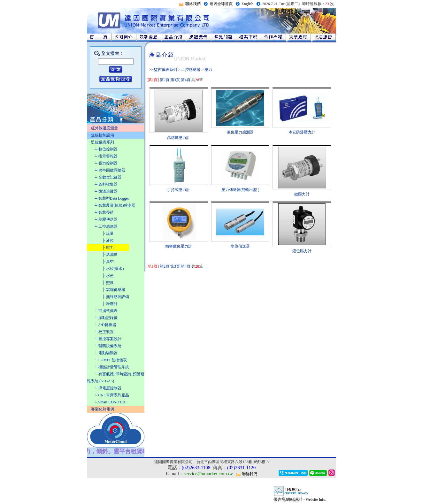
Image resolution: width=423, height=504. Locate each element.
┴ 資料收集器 (106, 184)
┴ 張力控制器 (106, 163)
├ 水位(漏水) (113, 269)
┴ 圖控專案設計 (108, 339)
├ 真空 (108, 262)
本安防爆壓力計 (302, 132)
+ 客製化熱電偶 (101, 409)
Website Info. (316, 500)
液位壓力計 (302, 251)
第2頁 (165, 80)
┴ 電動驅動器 (106, 353)
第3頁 (175, 80)
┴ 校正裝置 (104, 332)
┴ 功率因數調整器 (110, 170)
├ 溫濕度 (110, 255)
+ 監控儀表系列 (101, 142)
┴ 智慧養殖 (104, 212)
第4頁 (186, 80)
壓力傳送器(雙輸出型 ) (240, 190)
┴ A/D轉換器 (105, 325)
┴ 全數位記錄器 (108, 177)
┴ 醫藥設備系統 (108, 346)
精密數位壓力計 (179, 246)
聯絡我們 (193, 4)
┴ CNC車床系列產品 (112, 395)
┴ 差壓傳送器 (106, 219)
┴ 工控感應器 (106, 226)
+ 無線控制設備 (101, 135)
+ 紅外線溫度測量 (103, 128)
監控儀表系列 (165, 70)
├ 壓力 (108, 248)
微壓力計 (302, 194)
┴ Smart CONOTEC (111, 402)
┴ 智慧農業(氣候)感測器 (115, 205)
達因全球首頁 (221, 4)
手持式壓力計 (179, 190)
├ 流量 (108, 233)
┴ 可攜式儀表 (106, 311)
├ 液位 (108, 241)
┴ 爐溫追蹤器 (106, 191)
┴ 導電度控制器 (108, 388)
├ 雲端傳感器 (114, 290)
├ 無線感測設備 (116, 297)
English (247, 4)
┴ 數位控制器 (106, 149)
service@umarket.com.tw (208, 474)
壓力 (208, 70)
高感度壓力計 (179, 138)
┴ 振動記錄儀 (106, 318)
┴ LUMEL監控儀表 (111, 360)
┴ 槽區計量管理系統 (112, 367)
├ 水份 (108, 276)
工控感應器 (191, 70)
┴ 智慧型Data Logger (112, 198)
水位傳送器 (240, 246)
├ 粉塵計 (110, 304)
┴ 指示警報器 (106, 156)
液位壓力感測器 (240, 132)
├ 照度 (108, 283)
